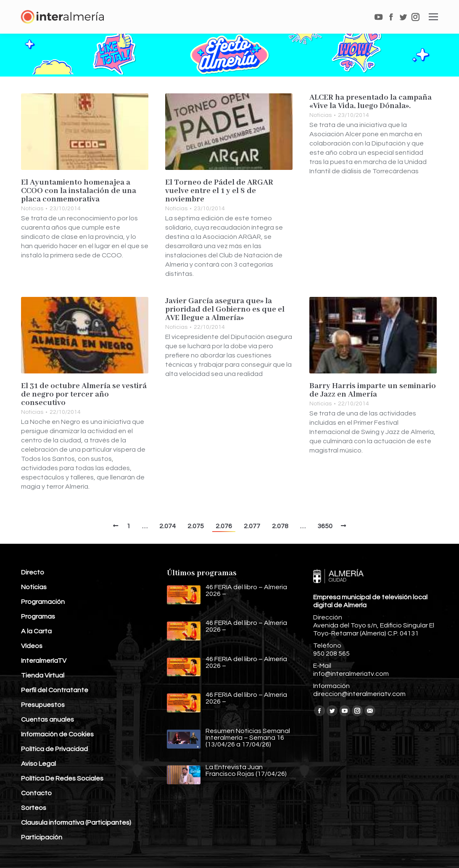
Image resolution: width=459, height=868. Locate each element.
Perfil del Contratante (55, 690)
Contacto (36, 793)
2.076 (224, 526)
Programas (38, 617)
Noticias (32, 209)
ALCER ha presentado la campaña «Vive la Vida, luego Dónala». (371, 102)
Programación (43, 602)
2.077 (252, 526)
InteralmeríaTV (44, 661)
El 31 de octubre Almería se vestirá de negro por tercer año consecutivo (84, 394)
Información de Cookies (57, 734)
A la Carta (36, 631)
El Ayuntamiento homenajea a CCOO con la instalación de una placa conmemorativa (79, 191)
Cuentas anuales (47, 720)
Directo (33, 572)
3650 (325, 526)
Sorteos (34, 808)
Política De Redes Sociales (62, 778)
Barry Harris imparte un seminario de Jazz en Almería (373, 390)
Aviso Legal (38, 764)
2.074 (168, 526)
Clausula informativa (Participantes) (76, 823)
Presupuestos (43, 705)
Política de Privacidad (54, 749)
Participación (42, 837)
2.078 (280, 526)
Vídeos (32, 646)
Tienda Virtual (43, 675)
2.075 (196, 526)
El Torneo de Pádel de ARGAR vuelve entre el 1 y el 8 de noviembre (219, 191)
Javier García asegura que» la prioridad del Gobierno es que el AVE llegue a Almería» (225, 310)
